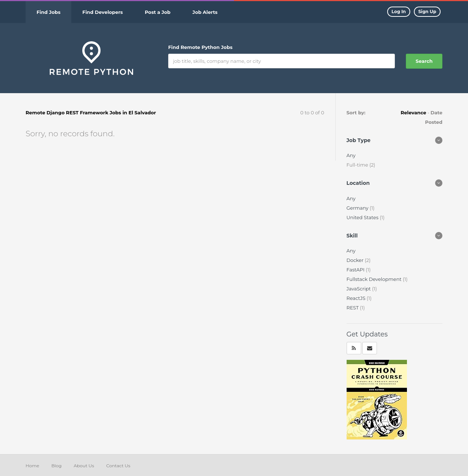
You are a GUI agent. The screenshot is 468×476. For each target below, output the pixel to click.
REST (353, 308)
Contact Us (118, 466)
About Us (84, 466)
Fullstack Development (375, 279)
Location (358, 183)
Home (32, 466)
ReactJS (357, 298)
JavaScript (359, 289)
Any (351, 155)
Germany (358, 208)
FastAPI (356, 270)
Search (424, 61)
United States (363, 217)
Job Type (359, 140)
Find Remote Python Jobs (200, 47)
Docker (356, 260)
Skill (352, 236)
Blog (56, 466)
